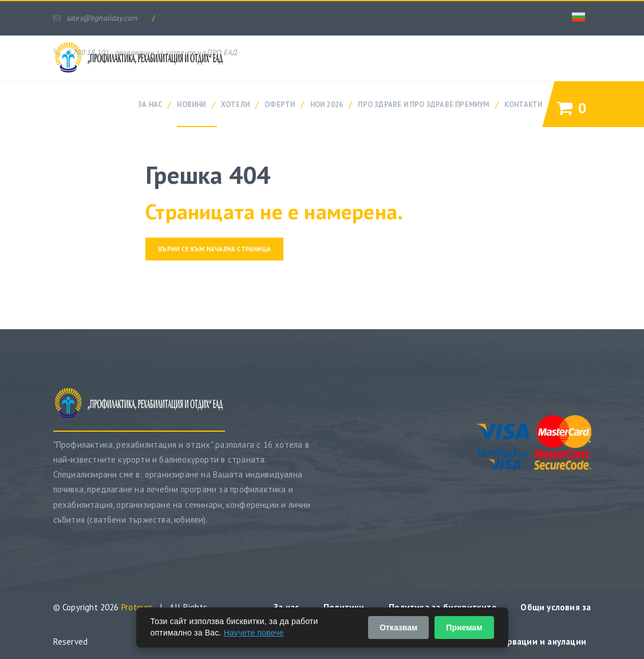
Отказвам (398, 628)
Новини (191, 104)
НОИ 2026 (327, 104)
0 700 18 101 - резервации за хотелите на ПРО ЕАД (145, 52)
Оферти (280, 104)
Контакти (524, 104)
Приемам (464, 628)
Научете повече (254, 633)
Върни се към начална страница (214, 249)
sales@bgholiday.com (96, 18)
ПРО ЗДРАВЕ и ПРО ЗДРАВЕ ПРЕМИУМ (423, 104)
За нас (150, 104)
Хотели (235, 104)
